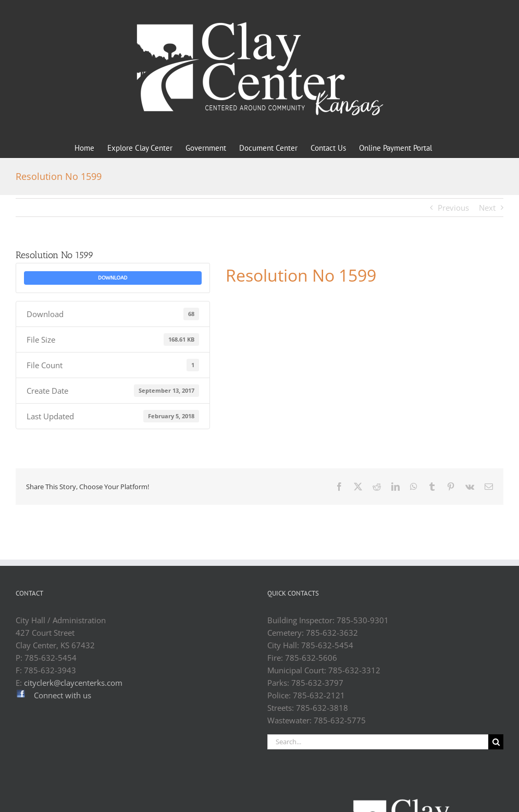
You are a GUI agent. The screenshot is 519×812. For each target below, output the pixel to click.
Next (487, 208)
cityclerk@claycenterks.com (73, 683)
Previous (453, 208)
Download (113, 278)
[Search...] (378, 742)
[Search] (496, 742)
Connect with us (63, 695)
